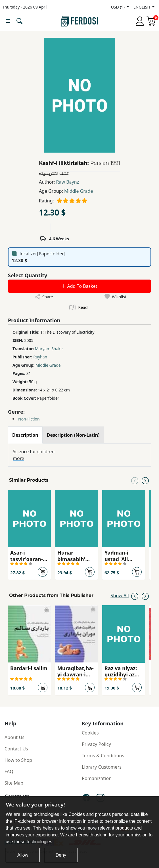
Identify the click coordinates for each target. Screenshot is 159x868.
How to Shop (18, 760)
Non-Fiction (29, 419)
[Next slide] (145, 480)
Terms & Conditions (103, 756)
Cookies (90, 733)
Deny (61, 855)
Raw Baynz (67, 182)
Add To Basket (79, 286)
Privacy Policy (96, 744)
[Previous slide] (135, 480)
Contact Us (16, 749)
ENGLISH (142, 7)
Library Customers (102, 767)
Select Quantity (28, 275)
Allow (23, 855)
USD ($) (118, 7)
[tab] (25, 435)
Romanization (97, 778)
